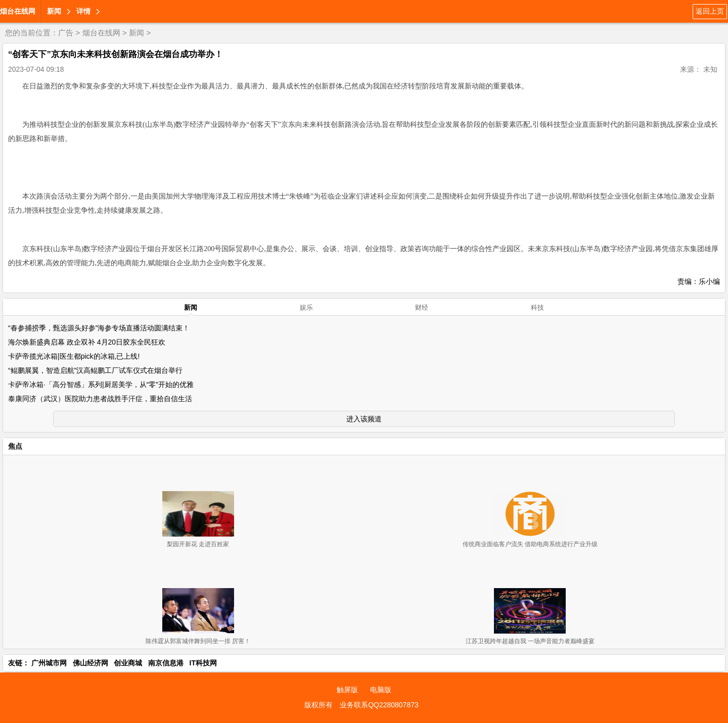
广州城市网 (49, 663)
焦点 (15, 446)
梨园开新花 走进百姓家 (198, 544)
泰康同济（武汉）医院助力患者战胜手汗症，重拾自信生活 (100, 399)
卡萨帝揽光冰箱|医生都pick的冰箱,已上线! (74, 356)
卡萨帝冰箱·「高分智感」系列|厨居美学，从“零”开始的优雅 (101, 384)
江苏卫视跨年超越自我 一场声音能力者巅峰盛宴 (530, 641)
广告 (66, 33)
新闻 (54, 11)
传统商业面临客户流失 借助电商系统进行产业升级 (530, 544)
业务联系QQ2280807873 (379, 705)
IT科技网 (203, 663)
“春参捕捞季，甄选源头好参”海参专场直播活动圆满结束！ (99, 328)
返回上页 (710, 11)
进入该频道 (364, 419)
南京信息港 (166, 663)
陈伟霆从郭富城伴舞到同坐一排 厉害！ (198, 641)
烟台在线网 (18, 11)
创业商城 (128, 663)
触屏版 (347, 690)
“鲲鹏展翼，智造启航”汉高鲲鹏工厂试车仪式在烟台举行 (95, 370)
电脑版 (381, 690)
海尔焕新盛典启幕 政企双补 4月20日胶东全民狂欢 (87, 342)
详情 (83, 11)
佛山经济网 (90, 663)
